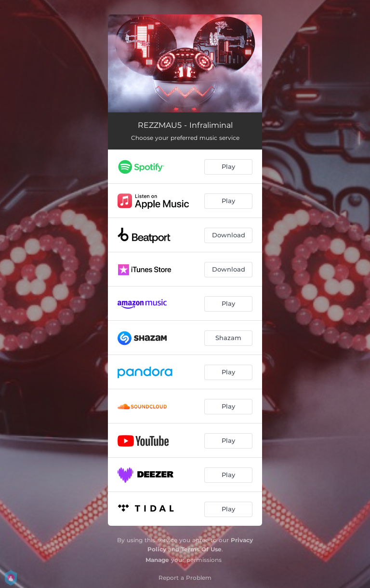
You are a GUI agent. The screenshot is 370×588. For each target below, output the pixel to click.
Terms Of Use (201, 549)
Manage (157, 560)
